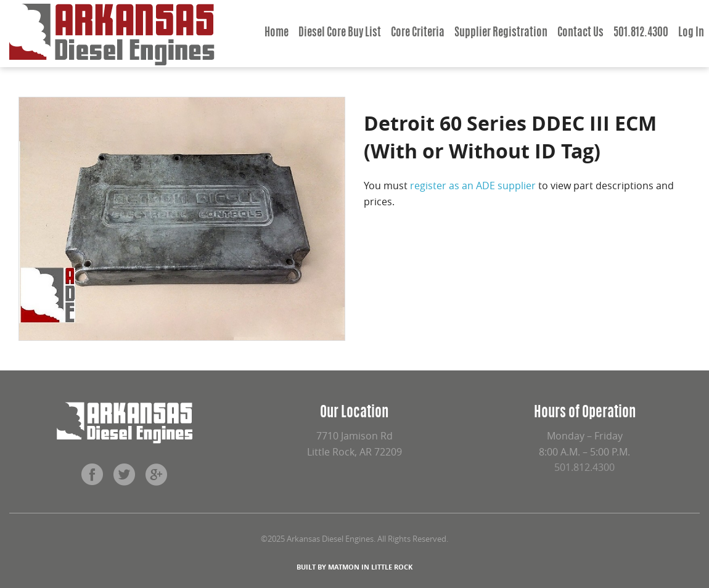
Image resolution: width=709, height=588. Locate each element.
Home (277, 33)
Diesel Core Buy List (340, 33)
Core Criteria (418, 33)
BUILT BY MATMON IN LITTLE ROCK (354, 567)
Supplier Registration (501, 33)
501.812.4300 (641, 33)
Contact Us (580, 33)
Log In (691, 33)
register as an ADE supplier (473, 186)
